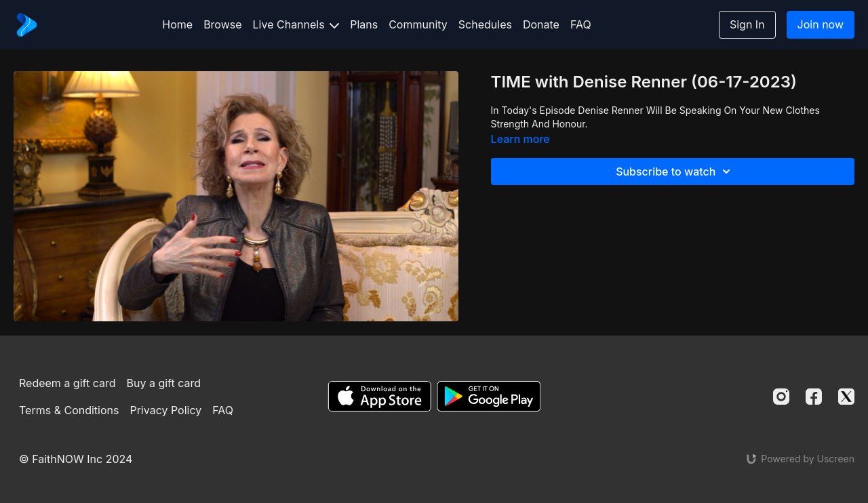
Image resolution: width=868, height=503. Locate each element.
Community (418, 24)
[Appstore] (379, 396)
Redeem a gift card (67, 383)
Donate (541, 24)
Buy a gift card (164, 383)
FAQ (581, 24)
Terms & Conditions (69, 410)
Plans (364, 24)
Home (177, 24)
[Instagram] (781, 397)
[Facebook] (814, 397)
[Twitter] (846, 397)
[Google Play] (489, 396)
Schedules (485, 24)
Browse (222, 24)
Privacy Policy (165, 410)
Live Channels (296, 24)
